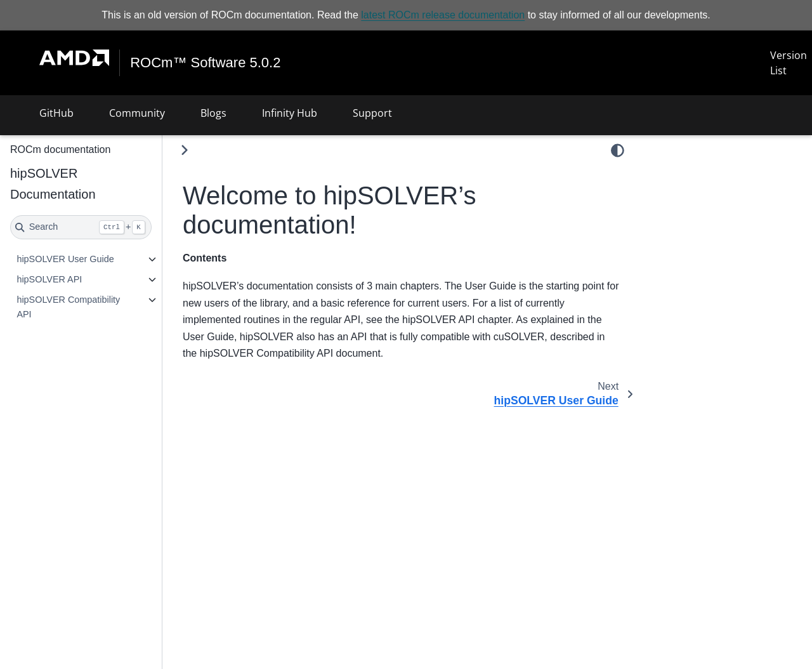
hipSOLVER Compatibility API (68, 307)
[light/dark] (618, 150)
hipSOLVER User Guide (65, 259)
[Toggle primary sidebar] (184, 150)
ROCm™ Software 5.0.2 (205, 63)
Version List (789, 63)
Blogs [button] (213, 113)
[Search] (81, 227)
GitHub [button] (56, 113)
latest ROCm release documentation (443, 15)
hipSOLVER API (49, 279)
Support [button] (372, 113)
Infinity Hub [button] (290, 113)
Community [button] (137, 113)
